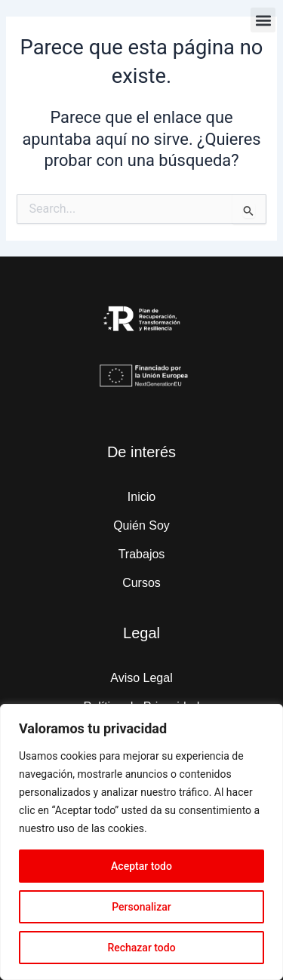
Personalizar (141, 907)
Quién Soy (141, 525)
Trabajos (142, 554)
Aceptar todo (141, 866)
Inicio (141, 497)
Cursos (141, 583)
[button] (263, 20)
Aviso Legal (141, 678)
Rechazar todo (141, 948)
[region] (141, 842)
